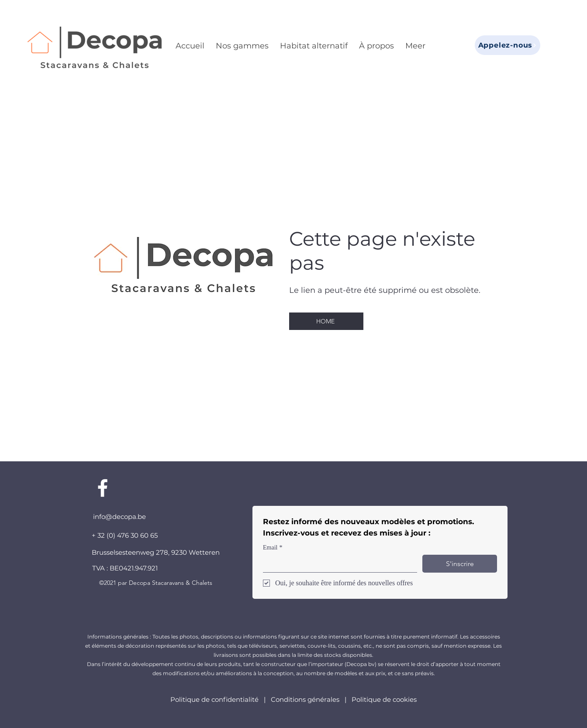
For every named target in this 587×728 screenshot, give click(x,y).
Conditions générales (305, 699)
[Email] (337, 563)
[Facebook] (103, 488)
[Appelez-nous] (508, 45)
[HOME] (326, 321)
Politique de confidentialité (215, 699)
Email (273, 548)
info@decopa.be (119, 517)
